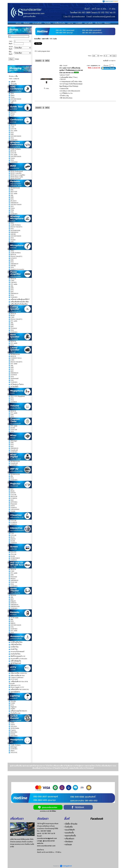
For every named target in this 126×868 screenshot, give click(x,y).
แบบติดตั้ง (79, 23)
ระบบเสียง (37, 39)
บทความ (70, 23)
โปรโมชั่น (47, 23)
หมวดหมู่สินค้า (37, 23)
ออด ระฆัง (45, 39)
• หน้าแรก (68, 844)
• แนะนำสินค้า (69, 830)
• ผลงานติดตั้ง (70, 836)
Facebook (97, 819)
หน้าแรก (18, 23)
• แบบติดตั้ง (69, 833)
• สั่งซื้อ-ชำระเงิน (71, 824)
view (46, 88)
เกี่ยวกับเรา (99, 23)
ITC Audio (53, 39)
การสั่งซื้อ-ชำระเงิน (59, 23)
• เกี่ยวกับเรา (69, 839)
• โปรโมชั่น (68, 827)
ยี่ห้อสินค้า (27, 23)
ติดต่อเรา (108, 23)
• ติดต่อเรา (68, 841)
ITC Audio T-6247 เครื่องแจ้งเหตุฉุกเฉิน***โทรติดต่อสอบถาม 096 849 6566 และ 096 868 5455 (71, 70)
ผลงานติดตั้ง (89, 23)
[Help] (17, 59)
